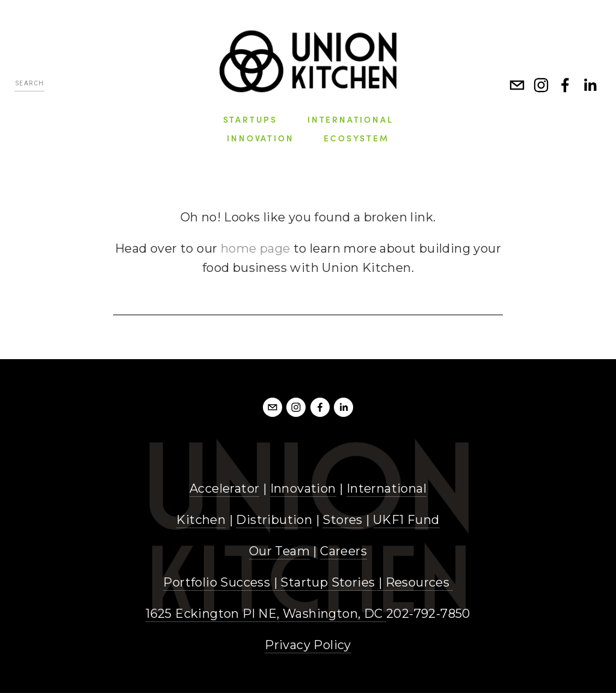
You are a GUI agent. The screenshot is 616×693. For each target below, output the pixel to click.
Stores (342, 520)
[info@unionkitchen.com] (517, 85)
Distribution (274, 520)
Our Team (279, 551)
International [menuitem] (350, 119)
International (387, 488)
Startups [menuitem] (250, 119)
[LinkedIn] (590, 85)
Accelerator (224, 488)
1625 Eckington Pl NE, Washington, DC (266, 614)
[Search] (29, 85)
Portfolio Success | (222, 582)
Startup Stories (328, 582)
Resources (418, 582)
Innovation (303, 488)
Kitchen (201, 520)
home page (256, 248)
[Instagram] (541, 85)
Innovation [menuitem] (260, 138)
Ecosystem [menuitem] (356, 138)
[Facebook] (565, 85)
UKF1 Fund (406, 520)
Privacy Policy (308, 645)
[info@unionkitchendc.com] (273, 407)
